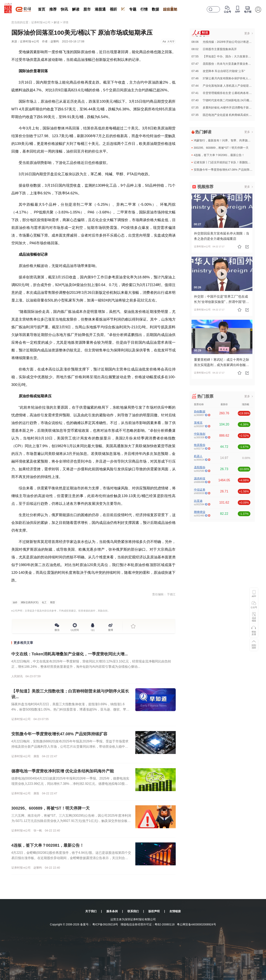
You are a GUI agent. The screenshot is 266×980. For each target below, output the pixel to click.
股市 (87, 9)
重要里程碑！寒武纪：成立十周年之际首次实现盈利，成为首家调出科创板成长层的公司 (222, 365)
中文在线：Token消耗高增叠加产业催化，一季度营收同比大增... (70, 654)
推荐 (53, 9)
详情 (66, 22)
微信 (57, 629)
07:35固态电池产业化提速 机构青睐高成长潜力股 (225, 115)
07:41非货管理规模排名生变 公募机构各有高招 (223, 93)
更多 (247, 33)
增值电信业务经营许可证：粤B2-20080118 (148, 924)
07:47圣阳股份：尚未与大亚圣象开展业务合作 (223, 64)
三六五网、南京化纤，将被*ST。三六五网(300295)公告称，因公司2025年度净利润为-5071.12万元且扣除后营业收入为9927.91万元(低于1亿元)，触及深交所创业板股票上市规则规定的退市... (71, 821)
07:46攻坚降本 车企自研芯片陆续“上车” (218, 71)
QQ (93, 629)
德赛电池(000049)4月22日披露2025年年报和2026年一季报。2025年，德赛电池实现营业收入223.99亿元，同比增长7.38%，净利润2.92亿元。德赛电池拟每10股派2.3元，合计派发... (71, 784)
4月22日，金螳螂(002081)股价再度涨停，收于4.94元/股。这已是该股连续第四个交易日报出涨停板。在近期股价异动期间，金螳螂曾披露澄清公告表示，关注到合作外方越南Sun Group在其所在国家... (71, 858)
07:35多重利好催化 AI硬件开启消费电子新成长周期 (226, 108)
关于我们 (91, 911)
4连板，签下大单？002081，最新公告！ (48, 845)
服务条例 (112, 911)
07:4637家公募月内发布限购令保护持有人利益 (223, 78)
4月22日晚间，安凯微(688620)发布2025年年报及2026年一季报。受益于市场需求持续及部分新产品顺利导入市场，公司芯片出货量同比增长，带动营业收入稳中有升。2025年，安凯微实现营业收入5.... (70, 747)
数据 (155, 9)
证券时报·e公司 (41, 22)
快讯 (64, 9)
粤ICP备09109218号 (105, 924)
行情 (144, 9)
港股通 (100, 9)
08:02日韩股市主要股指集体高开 (214, 49)
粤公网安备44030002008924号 (197, 924)
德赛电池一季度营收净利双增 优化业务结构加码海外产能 (63, 771)
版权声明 (154, 911)
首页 (42, 9)
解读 (76, 9)
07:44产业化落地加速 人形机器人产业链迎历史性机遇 (227, 86)
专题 (133, 9)
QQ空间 (75, 629)
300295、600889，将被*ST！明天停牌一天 (51, 808)
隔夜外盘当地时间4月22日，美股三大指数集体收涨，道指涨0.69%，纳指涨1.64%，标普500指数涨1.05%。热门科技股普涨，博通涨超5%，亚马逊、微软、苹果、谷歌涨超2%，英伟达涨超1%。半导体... (69, 709)
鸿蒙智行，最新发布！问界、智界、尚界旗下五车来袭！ (229, 140)
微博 (111, 629)
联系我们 (133, 911)
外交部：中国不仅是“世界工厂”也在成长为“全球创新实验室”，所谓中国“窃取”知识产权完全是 (221, 302)
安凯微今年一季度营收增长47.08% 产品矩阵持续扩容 (59, 734)
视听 (113, 9)
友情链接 (175, 911)
